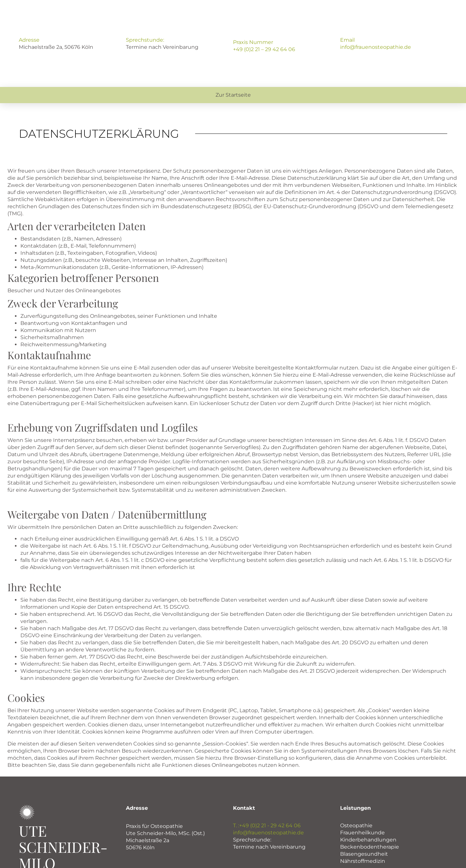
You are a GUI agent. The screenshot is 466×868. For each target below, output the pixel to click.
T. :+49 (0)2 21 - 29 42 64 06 (267, 825)
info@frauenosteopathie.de (376, 47)
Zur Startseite (233, 95)
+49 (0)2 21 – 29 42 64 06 (264, 49)
